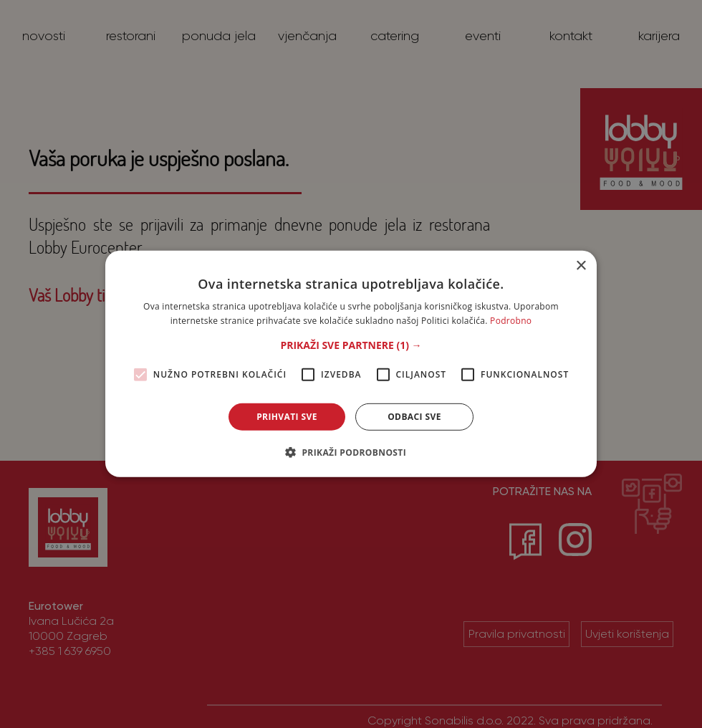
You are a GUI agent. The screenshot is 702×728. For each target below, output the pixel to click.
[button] (351, 345)
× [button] (581, 266)
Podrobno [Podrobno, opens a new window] (511, 321)
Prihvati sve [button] (287, 417)
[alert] (351, 364)
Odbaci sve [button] (414, 417)
